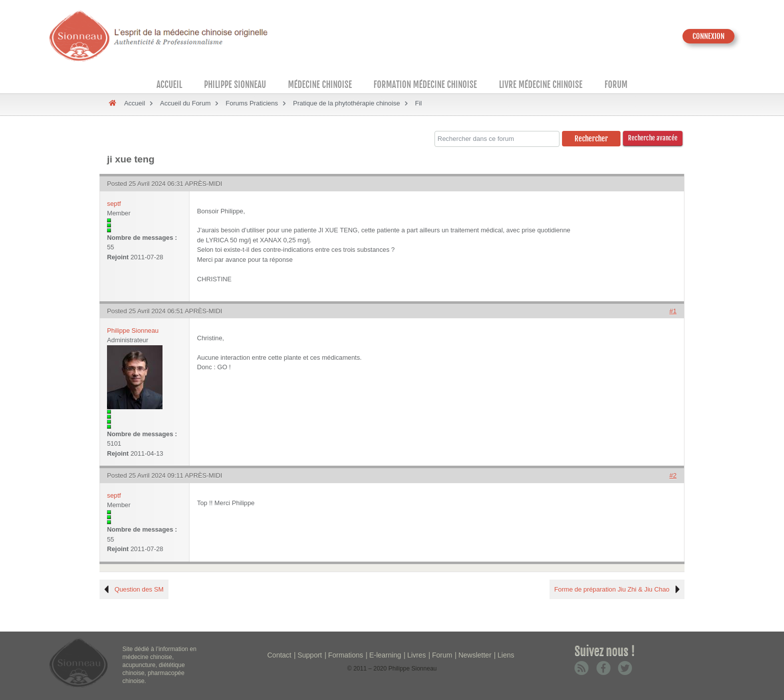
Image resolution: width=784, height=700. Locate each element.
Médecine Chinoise (320, 85)
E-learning (385, 655)
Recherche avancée (653, 138)
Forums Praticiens (252, 103)
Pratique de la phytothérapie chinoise (346, 103)
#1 (673, 311)
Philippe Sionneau (235, 85)
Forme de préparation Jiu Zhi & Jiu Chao (612, 589)
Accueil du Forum (185, 103)
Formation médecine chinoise (425, 85)
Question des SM (139, 589)
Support (310, 655)
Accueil (169, 85)
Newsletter (475, 655)
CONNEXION (708, 36)
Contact (279, 655)
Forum (616, 85)
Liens (506, 655)
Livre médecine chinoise (541, 85)
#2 (673, 475)
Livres (416, 655)
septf (114, 204)
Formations (345, 655)
